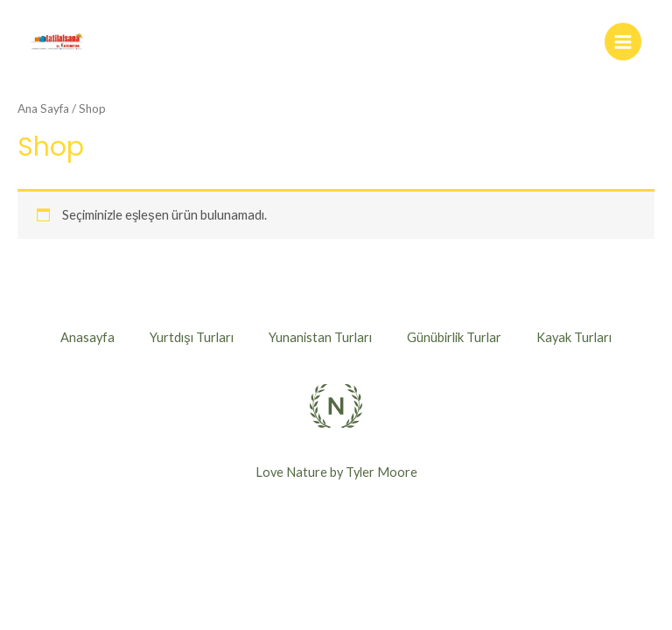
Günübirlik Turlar (454, 337)
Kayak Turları (574, 337)
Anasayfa (87, 337)
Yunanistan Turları (320, 337)
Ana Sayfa (43, 108)
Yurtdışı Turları (191, 337)
